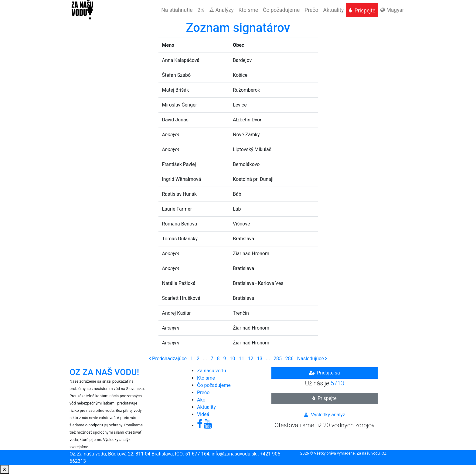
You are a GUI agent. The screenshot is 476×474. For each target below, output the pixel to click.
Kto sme (206, 378)
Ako (201, 400)
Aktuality (206, 407)
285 (278, 359)
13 (260, 359)
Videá (203, 414)
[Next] (312, 359)
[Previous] (168, 359)
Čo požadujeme (214, 385)
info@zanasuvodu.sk (234, 454)
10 (232, 359)
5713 (337, 383)
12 (250, 359)
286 (289, 359)
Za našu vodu (211, 371)
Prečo (203, 393)
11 (241, 359)
